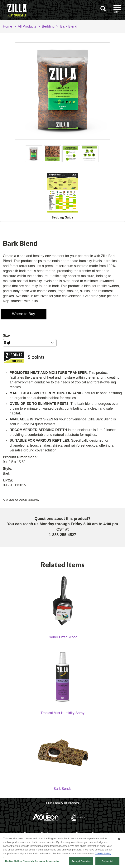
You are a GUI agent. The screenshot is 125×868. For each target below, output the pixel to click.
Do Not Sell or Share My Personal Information (33, 861)
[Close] (119, 839)
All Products (27, 26)
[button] (21, 312)
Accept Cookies (81, 861)
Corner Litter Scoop (62, 642)
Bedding (48, 26)
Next (97, 154)
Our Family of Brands (62, 808)
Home (7, 26)
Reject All (107, 861)
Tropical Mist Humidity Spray (62, 718)
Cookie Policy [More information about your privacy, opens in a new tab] (103, 853)
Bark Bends (62, 794)
